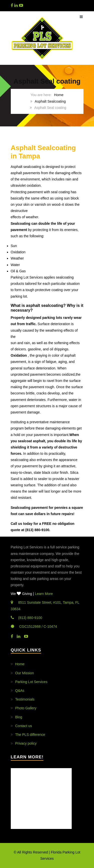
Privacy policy (26, 743)
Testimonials (25, 699)
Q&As (20, 691)
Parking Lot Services (31, 682)
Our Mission (25, 673)
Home (59, 95)
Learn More (44, 594)
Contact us (24, 726)
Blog (19, 717)
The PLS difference (30, 735)
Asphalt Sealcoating (50, 101)
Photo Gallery (26, 708)
